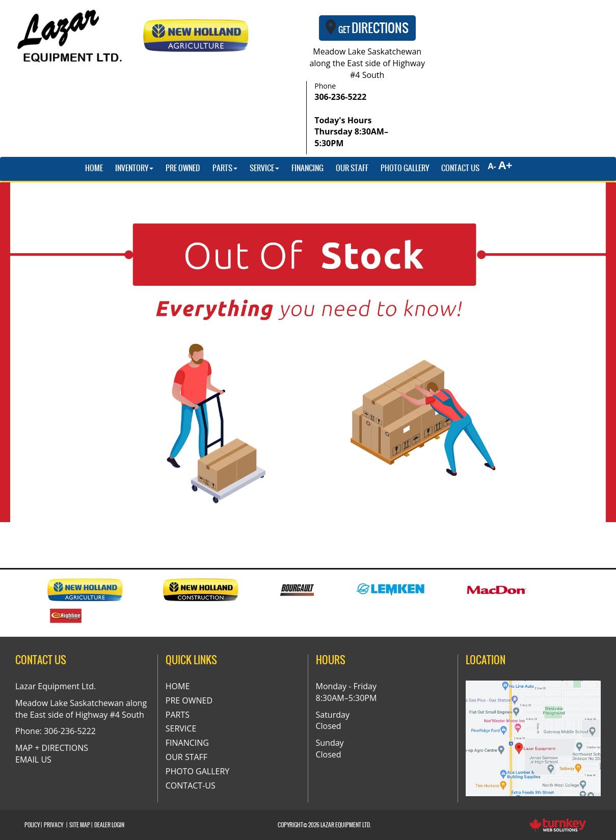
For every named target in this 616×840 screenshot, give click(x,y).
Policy (32, 825)
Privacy (53, 825)
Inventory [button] (134, 168)
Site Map (80, 825)
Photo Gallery (405, 168)
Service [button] (264, 168)
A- (491, 166)
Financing (307, 168)
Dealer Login (109, 825)
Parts (178, 715)
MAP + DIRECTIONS (52, 748)
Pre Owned (183, 168)
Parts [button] (225, 168)
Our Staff (352, 168)
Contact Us (460, 168)
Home (94, 168)
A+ (505, 165)
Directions (367, 28)
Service (181, 728)
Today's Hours (351, 132)
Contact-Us (191, 785)
